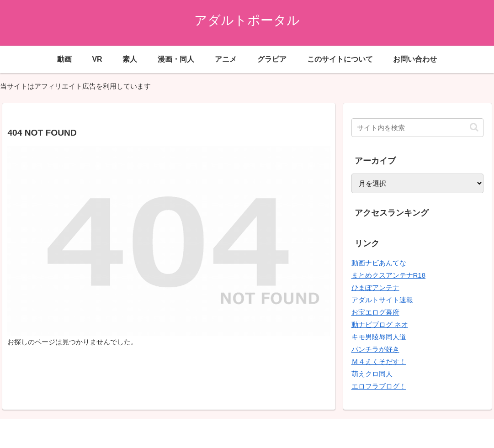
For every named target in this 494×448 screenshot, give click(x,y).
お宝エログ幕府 (375, 312)
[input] (418, 128)
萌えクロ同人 (372, 374)
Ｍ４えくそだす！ (379, 361)
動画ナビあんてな (379, 263)
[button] (474, 127)
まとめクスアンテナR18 (389, 275)
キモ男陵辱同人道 (379, 337)
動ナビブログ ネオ (380, 324)
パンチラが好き (375, 349)
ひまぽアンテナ (375, 287)
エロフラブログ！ (379, 386)
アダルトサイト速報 (382, 300)
